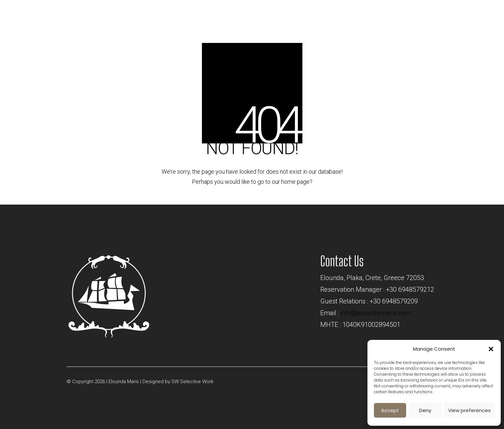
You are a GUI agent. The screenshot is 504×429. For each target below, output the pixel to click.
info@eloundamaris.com (376, 313)
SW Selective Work (192, 382)
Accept (390, 410)
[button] (491, 349)
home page (295, 182)
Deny (425, 410)
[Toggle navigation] (473, 14)
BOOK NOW (423, 12)
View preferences (469, 410)
